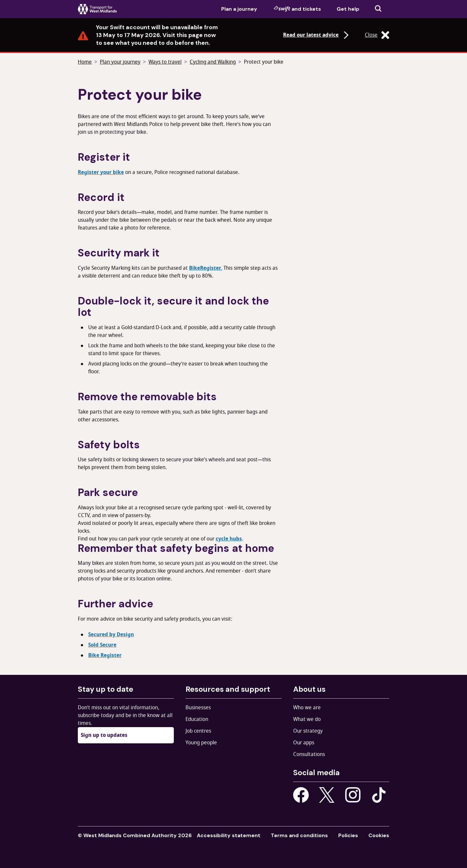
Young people (201, 743)
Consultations (309, 754)
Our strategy (308, 731)
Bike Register (105, 655)
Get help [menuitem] (348, 9)
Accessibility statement (229, 835)
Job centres (198, 731)
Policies (348, 835)
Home (85, 62)
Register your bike (101, 172)
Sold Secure (102, 645)
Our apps (304, 743)
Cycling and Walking (213, 62)
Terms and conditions (299, 835)
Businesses (198, 708)
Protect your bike (264, 62)
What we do (307, 719)
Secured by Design (111, 635)
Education (197, 719)
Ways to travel (165, 62)
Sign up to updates (104, 735)
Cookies (379, 835)
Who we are (307, 708)
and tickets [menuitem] (297, 9)
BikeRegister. (206, 268)
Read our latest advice (317, 35)
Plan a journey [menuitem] (239, 9)
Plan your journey (120, 62)
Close (377, 35)
